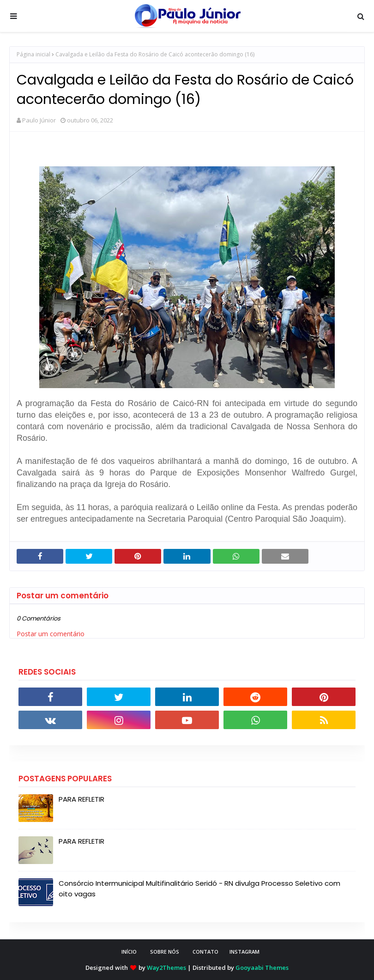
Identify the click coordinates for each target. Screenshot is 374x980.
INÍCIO (129, 952)
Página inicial (33, 54)
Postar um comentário (51, 634)
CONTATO (205, 952)
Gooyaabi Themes (262, 968)
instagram (244, 952)
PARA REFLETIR (81, 799)
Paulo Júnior (39, 120)
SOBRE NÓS (165, 952)
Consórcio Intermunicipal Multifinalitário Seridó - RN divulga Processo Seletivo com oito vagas (199, 889)
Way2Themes (166, 968)
